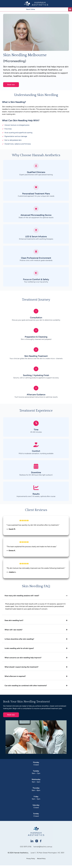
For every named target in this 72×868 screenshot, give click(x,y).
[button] (70, 9)
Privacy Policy (31, 861)
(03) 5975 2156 (26, 849)
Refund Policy (41, 861)
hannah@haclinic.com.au (43, 849)
